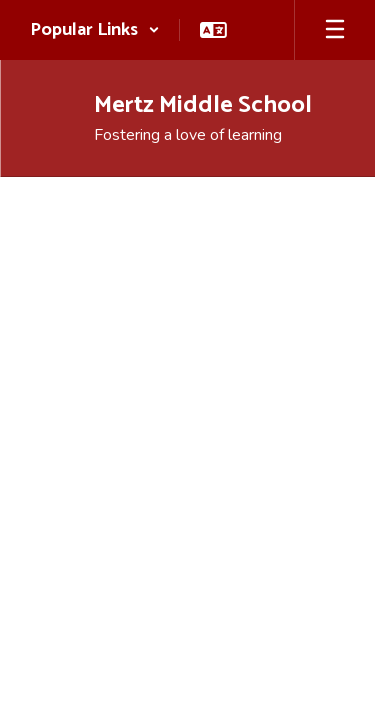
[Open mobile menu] (335, 30)
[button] (95, 30)
